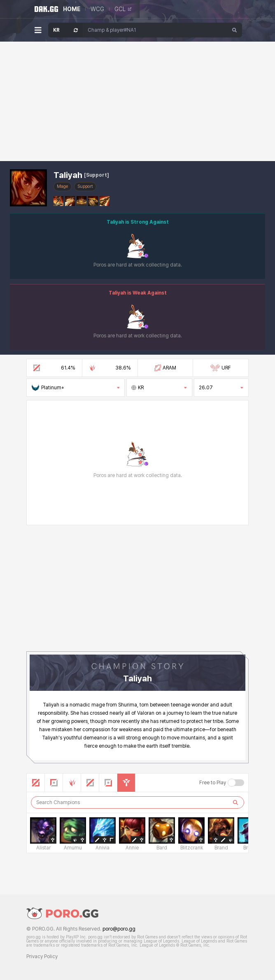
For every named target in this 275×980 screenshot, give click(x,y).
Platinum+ (76, 388)
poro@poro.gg (119, 929)
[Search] (235, 30)
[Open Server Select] (65, 30)
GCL (123, 9)
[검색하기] (235, 802)
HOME (72, 9)
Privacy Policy (42, 957)
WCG (97, 9)
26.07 (221, 388)
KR (159, 388)
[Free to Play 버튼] (236, 783)
